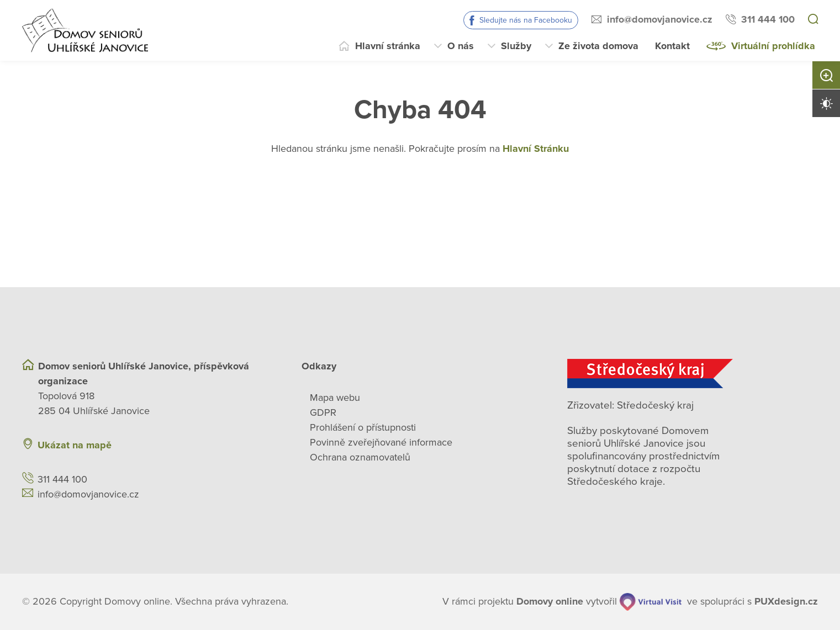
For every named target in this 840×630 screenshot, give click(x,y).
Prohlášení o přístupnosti (363, 427)
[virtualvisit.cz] (651, 602)
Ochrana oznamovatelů (360, 457)
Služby (516, 46)
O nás (461, 46)
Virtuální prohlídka (773, 46)
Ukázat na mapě (75, 445)
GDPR (323, 412)
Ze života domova (598, 46)
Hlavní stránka (388, 46)
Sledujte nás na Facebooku (526, 20)
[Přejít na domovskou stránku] (85, 30)
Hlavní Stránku (536, 149)
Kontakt (672, 46)
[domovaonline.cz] (550, 602)
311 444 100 (768, 19)
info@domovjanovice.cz (660, 19)
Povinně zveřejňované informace (381, 442)
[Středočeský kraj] (693, 374)
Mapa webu (335, 398)
